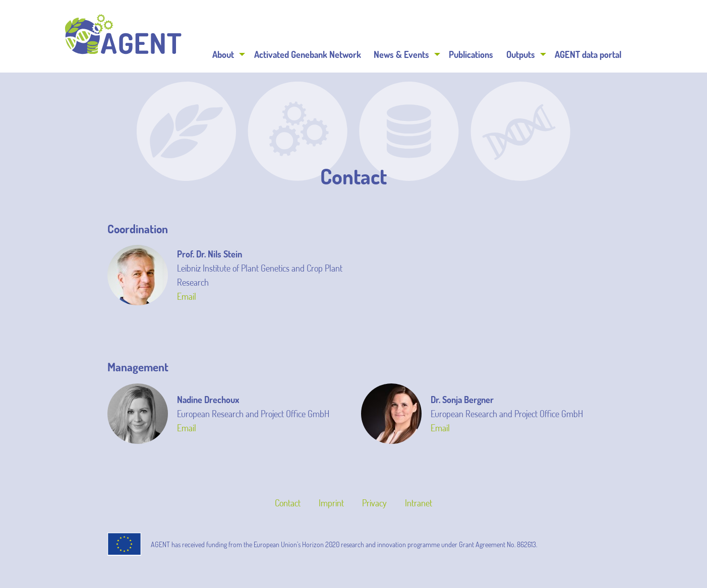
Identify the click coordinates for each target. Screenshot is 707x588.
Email (187, 296)
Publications (471, 54)
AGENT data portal (588, 54)
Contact (288, 503)
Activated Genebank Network (308, 54)
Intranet (419, 503)
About (223, 54)
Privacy (374, 503)
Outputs (521, 54)
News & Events (401, 54)
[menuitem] (227, 54)
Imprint (331, 503)
